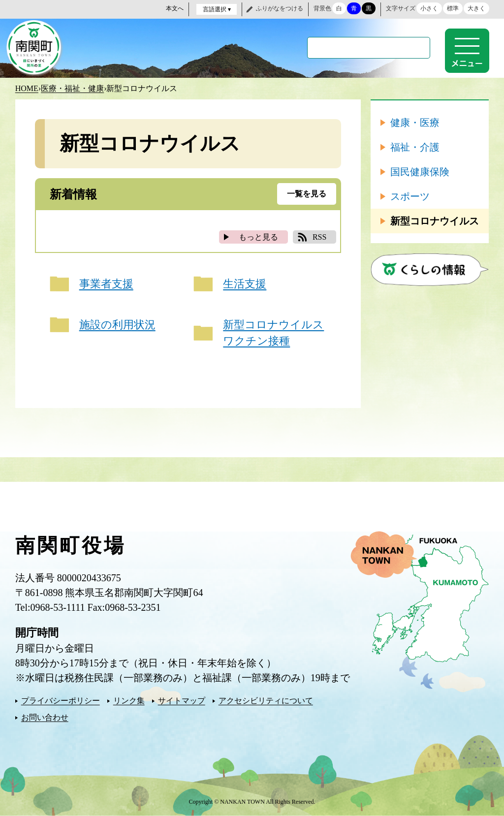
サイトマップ (182, 701)
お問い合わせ (45, 717)
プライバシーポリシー (61, 701)
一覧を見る (307, 194)
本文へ (175, 8)
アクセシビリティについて (266, 701)
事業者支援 (106, 284)
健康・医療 (415, 123)
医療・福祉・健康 (72, 88)
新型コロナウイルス (435, 221)
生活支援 (245, 284)
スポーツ (410, 196)
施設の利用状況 (117, 325)
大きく (476, 8)
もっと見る (258, 237)
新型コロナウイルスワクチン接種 (273, 333)
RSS (319, 237)
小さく (429, 8)
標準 (453, 8)
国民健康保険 (420, 172)
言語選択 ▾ (217, 9)
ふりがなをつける (280, 8)
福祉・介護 (415, 147)
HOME (27, 88)
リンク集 (129, 701)
